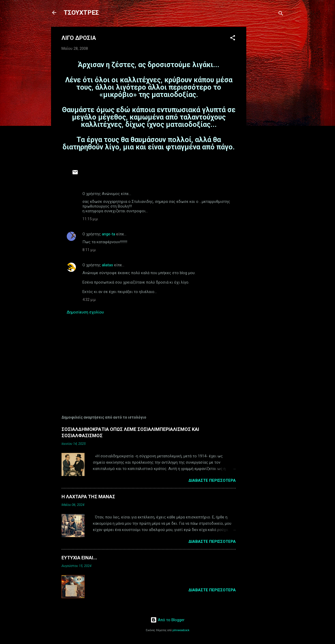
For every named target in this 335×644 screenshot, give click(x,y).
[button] (233, 39)
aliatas (107, 265)
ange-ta (108, 234)
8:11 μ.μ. (89, 250)
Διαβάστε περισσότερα (212, 480)
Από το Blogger (167, 620)
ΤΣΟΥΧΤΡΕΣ (81, 13)
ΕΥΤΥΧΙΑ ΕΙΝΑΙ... (79, 558)
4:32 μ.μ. (89, 300)
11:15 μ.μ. (90, 219)
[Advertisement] (267, 105)
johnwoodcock (181, 630)
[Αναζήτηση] (281, 14)
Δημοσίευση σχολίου (85, 312)
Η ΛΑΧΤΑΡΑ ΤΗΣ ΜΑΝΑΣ (88, 497)
